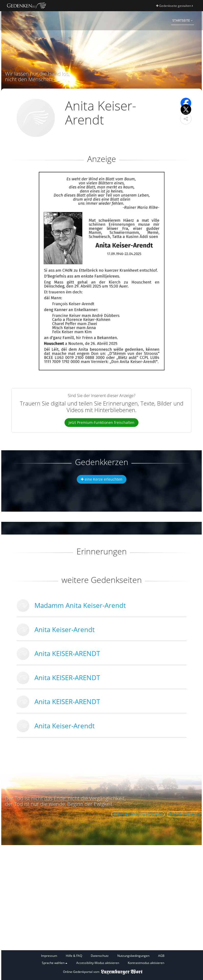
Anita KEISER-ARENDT (67, 653)
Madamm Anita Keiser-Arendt (80, 605)
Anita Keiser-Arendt (65, 629)
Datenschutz (100, 956)
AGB (161, 956)
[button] (186, 119)
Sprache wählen (55, 963)
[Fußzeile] (103, 960)
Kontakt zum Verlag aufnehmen (138, 814)
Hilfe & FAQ (74, 956)
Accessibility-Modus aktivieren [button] (98, 963)
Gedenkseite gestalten (174, 6)
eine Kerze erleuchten (102, 479)
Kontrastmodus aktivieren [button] (146, 963)
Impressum (49, 956)
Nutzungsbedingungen (133, 956)
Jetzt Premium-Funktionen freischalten (102, 422)
